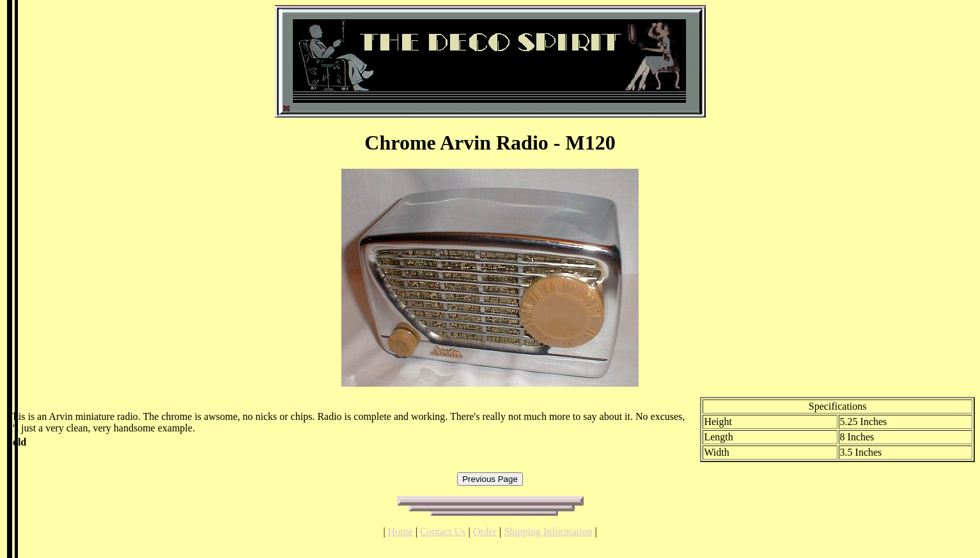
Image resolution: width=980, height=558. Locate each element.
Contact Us (443, 531)
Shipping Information (548, 531)
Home (401, 531)
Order (485, 531)
